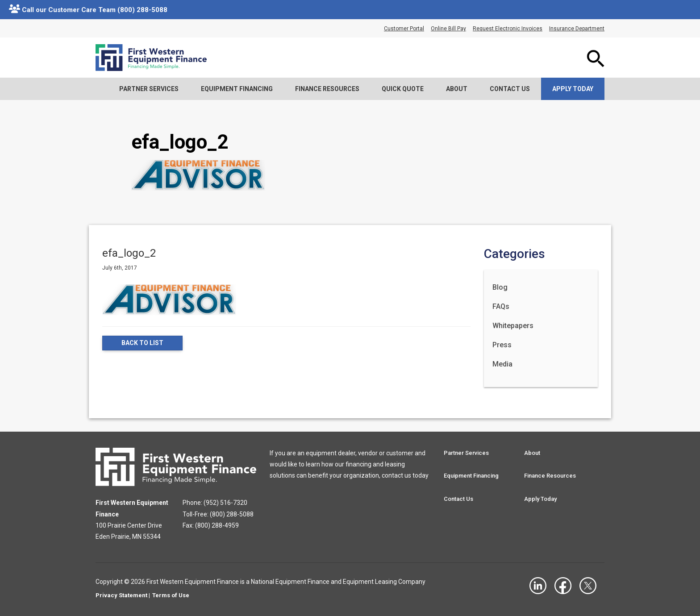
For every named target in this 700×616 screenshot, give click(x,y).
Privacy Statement (121, 595)
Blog (500, 287)
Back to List (142, 343)
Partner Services (149, 89)
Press (502, 345)
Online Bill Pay (448, 29)
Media (502, 364)
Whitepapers (513, 326)
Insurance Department (577, 29)
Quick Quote (403, 89)
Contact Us (510, 89)
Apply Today (573, 89)
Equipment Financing (237, 89)
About (457, 89)
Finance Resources (327, 89)
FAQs (501, 306)
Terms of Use (171, 595)
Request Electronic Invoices (508, 29)
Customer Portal (404, 29)
